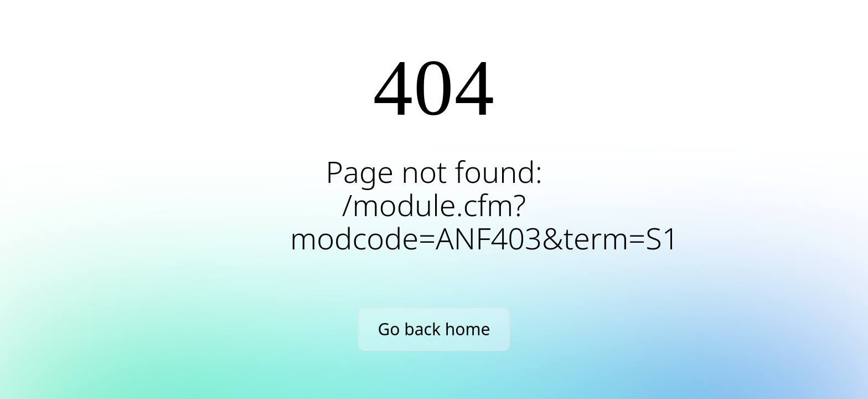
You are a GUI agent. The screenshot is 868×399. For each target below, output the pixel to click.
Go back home (434, 329)
